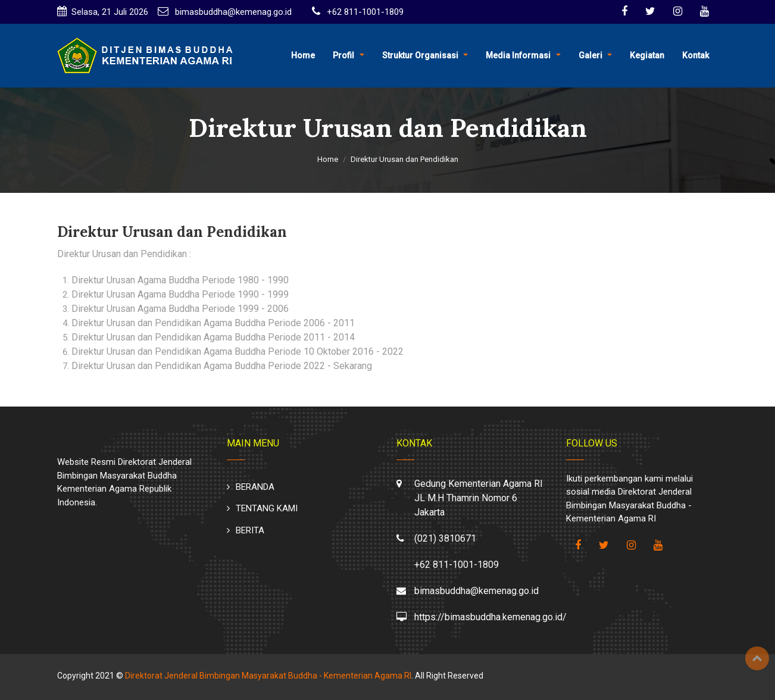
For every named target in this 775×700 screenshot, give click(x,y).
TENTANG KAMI (267, 508)
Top (757, 658)
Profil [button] (343, 55)
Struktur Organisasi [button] (420, 55)
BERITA (250, 530)
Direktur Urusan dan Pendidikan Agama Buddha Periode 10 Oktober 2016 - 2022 (237, 351)
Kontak (696, 55)
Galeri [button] (590, 55)
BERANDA (255, 487)
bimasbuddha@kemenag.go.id (232, 12)
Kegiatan (647, 55)
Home (303, 55)
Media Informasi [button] (518, 55)
